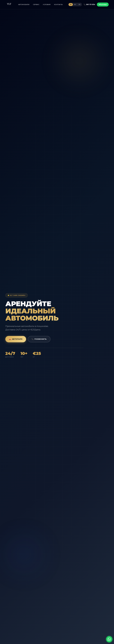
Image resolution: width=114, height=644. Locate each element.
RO (75, 5)
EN (79, 5)
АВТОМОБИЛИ (24, 5)
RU (71, 5)
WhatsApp (103, 5)
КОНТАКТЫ (58, 5)
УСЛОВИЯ (47, 5)
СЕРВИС (36, 5)
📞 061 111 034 (89, 4)
